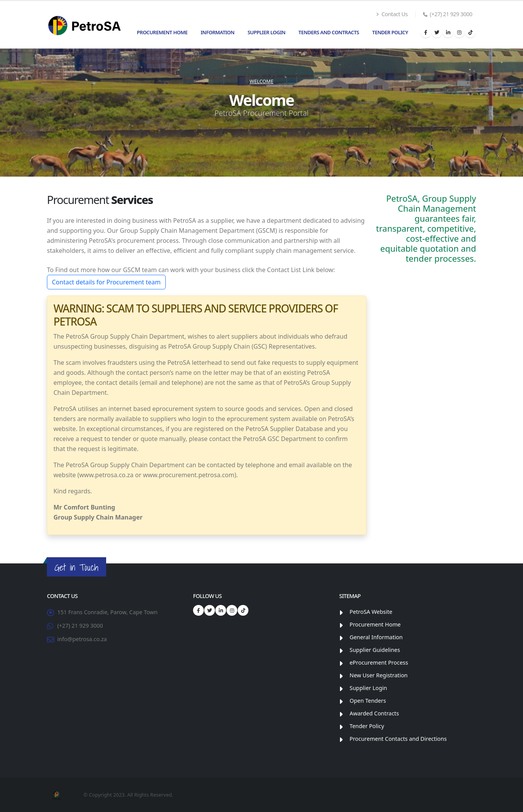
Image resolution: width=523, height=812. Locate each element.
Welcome (261, 81)
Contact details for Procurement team (106, 282)
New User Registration (379, 675)
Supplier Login (266, 32)
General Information (376, 637)
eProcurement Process (379, 662)
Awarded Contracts (374, 713)
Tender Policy (390, 32)
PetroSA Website (371, 612)
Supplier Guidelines (375, 650)
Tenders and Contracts (329, 32)
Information (218, 32)
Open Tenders (368, 701)
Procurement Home (162, 32)
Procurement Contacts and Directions (398, 739)
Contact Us (392, 14)
